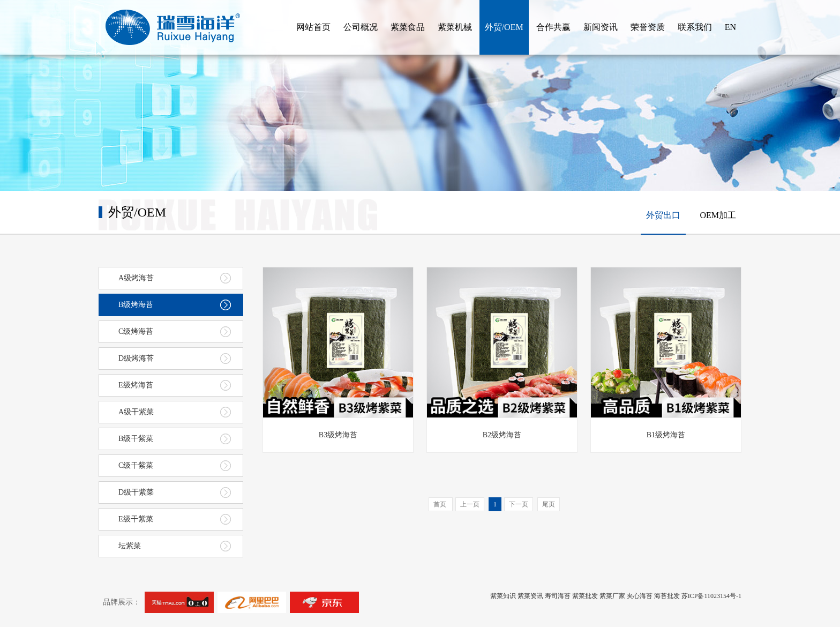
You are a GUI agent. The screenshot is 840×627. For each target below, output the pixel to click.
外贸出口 (663, 215)
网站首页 (313, 27)
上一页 (470, 504)
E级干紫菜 (175, 519)
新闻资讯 (601, 27)
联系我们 (695, 27)
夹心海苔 (640, 596)
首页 (441, 504)
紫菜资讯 (530, 596)
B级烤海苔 (175, 305)
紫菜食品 (408, 27)
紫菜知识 (503, 596)
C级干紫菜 (175, 466)
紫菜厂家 (612, 596)
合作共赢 (553, 27)
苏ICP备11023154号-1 (711, 596)
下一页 (519, 504)
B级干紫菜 (175, 439)
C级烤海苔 (175, 332)
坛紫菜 (175, 546)
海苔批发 (667, 596)
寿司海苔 (558, 596)
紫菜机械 (455, 27)
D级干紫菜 (175, 492)
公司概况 (361, 27)
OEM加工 (718, 215)
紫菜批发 (585, 596)
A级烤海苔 (175, 278)
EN (730, 27)
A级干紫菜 (175, 412)
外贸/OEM (504, 27)
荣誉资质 (648, 27)
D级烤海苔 (175, 359)
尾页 (549, 504)
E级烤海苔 (175, 385)
